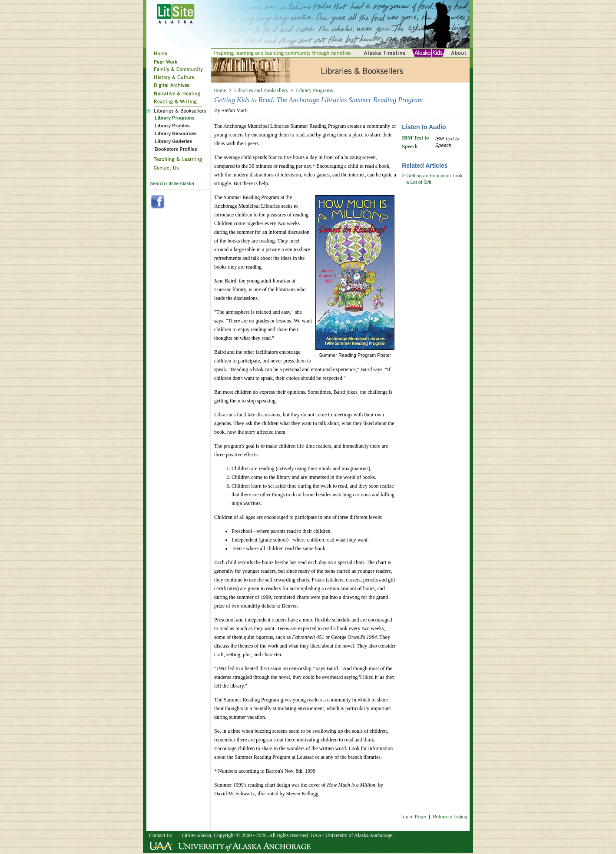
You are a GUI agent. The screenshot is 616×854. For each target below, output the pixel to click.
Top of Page (413, 817)
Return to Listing (450, 817)
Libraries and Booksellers (261, 90)
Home (220, 90)
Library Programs (314, 90)
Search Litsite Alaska (172, 183)
